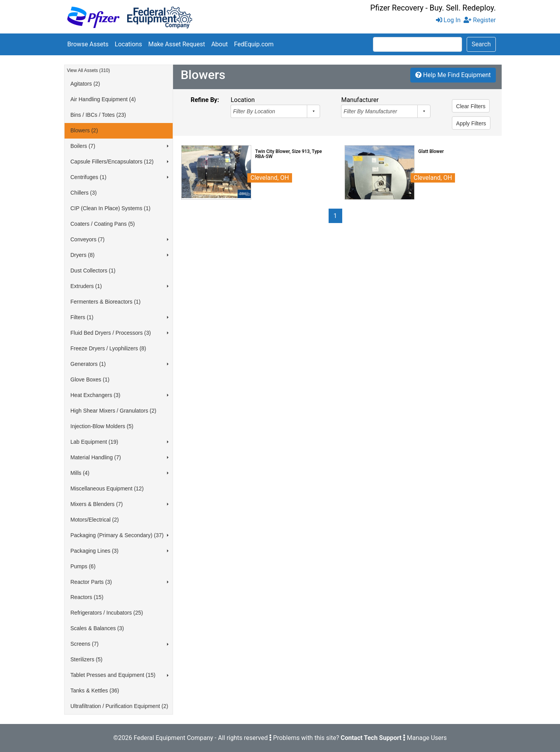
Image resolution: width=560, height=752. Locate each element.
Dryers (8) (82, 255)
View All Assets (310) (88, 70)
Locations (128, 44)
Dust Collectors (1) (93, 271)
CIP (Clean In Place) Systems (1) (110, 208)
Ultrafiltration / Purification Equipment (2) (119, 706)
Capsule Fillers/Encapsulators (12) (112, 162)
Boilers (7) (83, 146)
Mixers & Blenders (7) (97, 504)
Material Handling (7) (96, 457)
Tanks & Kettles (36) (95, 691)
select (313, 111)
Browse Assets (88, 44)
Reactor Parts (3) (91, 582)
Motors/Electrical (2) (94, 520)
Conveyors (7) (87, 239)
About (220, 44)
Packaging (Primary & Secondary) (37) (117, 535)
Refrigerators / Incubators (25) (107, 613)
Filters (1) (82, 317)
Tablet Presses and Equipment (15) (113, 675)
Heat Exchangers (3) (95, 395)
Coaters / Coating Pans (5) (103, 224)
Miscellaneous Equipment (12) (107, 488)
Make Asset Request (177, 44)
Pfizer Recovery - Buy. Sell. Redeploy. (433, 8)
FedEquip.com (254, 44)
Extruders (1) (86, 286)
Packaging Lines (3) (94, 551)
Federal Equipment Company (173, 738)
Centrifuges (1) (88, 177)
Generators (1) (88, 364)
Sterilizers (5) (86, 659)
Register (480, 20)
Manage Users (427, 738)
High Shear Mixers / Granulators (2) (113, 411)
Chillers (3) (84, 193)
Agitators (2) (85, 84)
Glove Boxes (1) (90, 380)
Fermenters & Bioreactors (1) (106, 302)
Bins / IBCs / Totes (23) (98, 115)
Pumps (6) (83, 566)
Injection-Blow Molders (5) (102, 426)
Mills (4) (80, 473)
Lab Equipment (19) (94, 442)
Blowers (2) (84, 130)
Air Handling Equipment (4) (103, 99)
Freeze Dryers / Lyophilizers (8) (108, 348)
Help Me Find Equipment (453, 75)
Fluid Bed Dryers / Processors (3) (111, 333)
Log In (448, 20)
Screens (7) (84, 644)
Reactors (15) (87, 597)
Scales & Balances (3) (97, 628)
